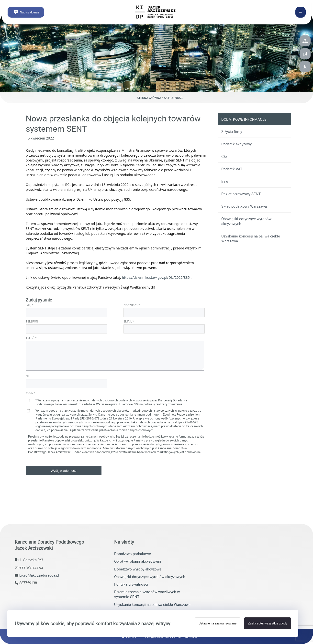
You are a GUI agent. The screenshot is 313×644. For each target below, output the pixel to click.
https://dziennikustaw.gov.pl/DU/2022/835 (156, 277)
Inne (225, 181)
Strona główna (149, 98)
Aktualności (174, 98)
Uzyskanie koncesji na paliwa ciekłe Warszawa (251, 238)
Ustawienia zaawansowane (218, 623)
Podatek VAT (232, 169)
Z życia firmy (232, 131)
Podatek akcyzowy (236, 144)
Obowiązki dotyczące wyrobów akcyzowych (246, 221)
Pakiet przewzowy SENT (241, 194)
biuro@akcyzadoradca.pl (39, 575)
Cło (224, 156)
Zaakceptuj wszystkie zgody (268, 623)
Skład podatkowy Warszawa (244, 206)
